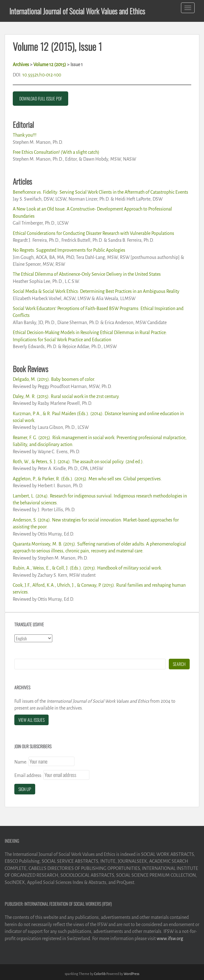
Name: (21, 762)
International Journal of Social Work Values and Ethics (77, 11)
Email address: (28, 775)
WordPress (131, 974)
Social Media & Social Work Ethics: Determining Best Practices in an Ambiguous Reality (96, 291)
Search (179, 664)
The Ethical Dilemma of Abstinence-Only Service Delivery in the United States (87, 274)
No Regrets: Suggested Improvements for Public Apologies (69, 250)
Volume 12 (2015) (50, 65)
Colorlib (100, 974)
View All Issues (31, 720)
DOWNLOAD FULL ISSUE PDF (41, 98)
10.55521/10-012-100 (42, 75)
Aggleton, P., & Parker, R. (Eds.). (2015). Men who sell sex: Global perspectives (87, 479)
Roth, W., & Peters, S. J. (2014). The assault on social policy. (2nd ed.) (78, 462)
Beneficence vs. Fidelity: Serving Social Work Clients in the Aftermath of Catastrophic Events (100, 192)
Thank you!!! (25, 135)
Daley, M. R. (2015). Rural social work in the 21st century (66, 396)
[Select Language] (33, 638)
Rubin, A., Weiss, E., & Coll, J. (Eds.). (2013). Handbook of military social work (87, 568)
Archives (21, 65)
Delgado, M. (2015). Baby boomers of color (53, 379)
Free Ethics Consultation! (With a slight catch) (56, 152)
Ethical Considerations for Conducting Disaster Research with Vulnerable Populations (93, 233)
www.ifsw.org (170, 939)
